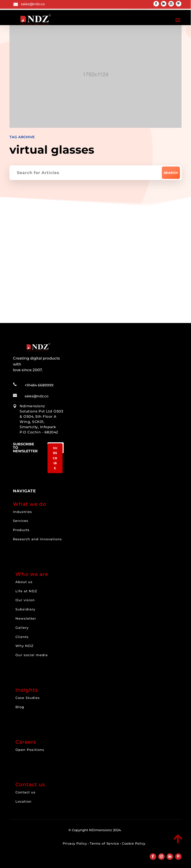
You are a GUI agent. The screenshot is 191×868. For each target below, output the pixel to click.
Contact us (25, 791)
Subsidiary (25, 608)
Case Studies (28, 696)
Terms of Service (104, 842)
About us (24, 581)
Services (21, 519)
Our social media (32, 654)
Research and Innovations (37, 538)
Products (21, 529)
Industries (23, 510)
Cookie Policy (134, 842)
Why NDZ (24, 644)
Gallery (22, 626)
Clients (22, 636)
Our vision (25, 599)
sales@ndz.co (33, 4)
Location (24, 800)
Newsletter (26, 617)
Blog (20, 706)
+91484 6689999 (39, 384)
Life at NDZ (26, 590)
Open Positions (30, 748)
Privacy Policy (75, 842)
